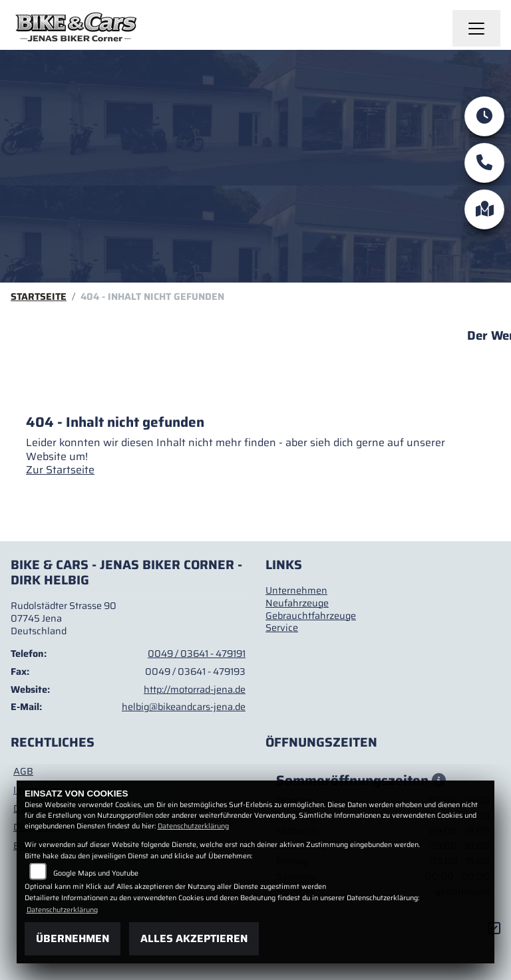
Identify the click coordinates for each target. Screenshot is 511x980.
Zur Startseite (60, 470)
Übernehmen (73, 938)
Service (282, 628)
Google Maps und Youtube (96, 873)
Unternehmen (296, 590)
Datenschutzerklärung (193, 826)
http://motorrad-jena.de (195, 689)
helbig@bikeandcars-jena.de (184, 707)
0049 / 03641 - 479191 (197, 654)
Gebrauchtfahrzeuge (311, 616)
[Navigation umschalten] (476, 29)
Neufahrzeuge (297, 603)
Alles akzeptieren (194, 938)
